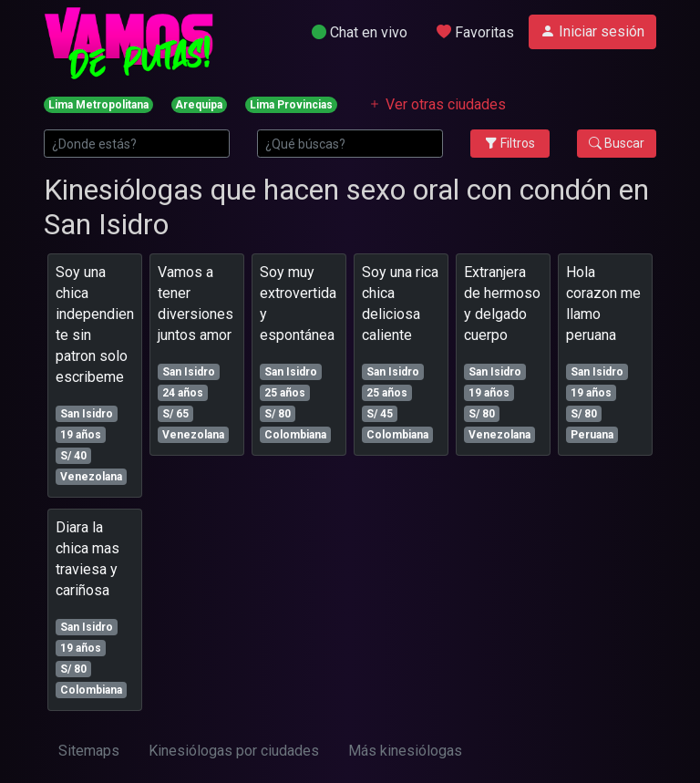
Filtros (510, 143)
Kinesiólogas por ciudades (234, 751)
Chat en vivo (360, 32)
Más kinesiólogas (405, 751)
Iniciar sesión (592, 31)
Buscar (617, 143)
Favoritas (475, 32)
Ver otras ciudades (437, 104)
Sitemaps (89, 751)
